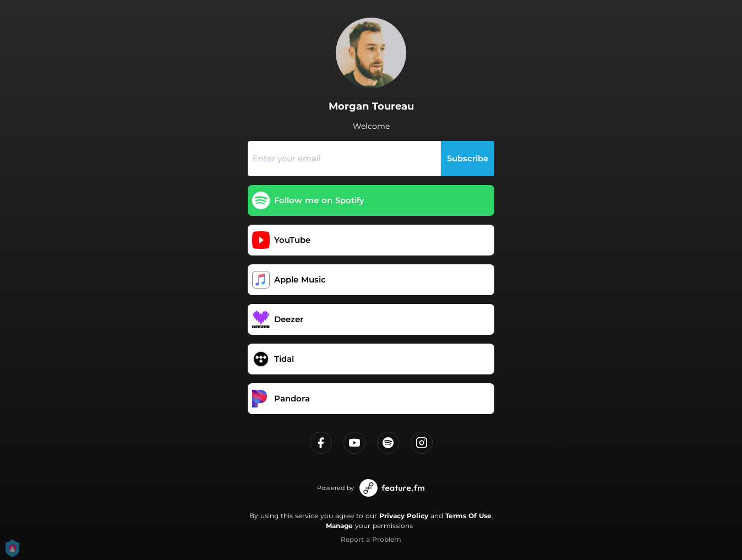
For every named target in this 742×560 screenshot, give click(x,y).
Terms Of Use (468, 516)
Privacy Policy (404, 516)
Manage (339, 526)
